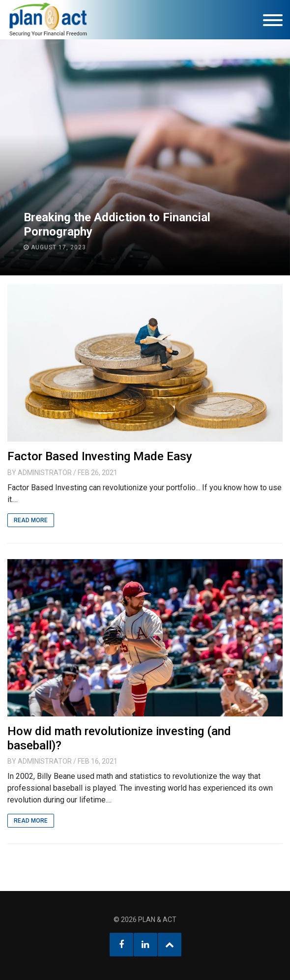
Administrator (45, 473)
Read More (31, 520)
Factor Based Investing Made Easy (100, 456)
